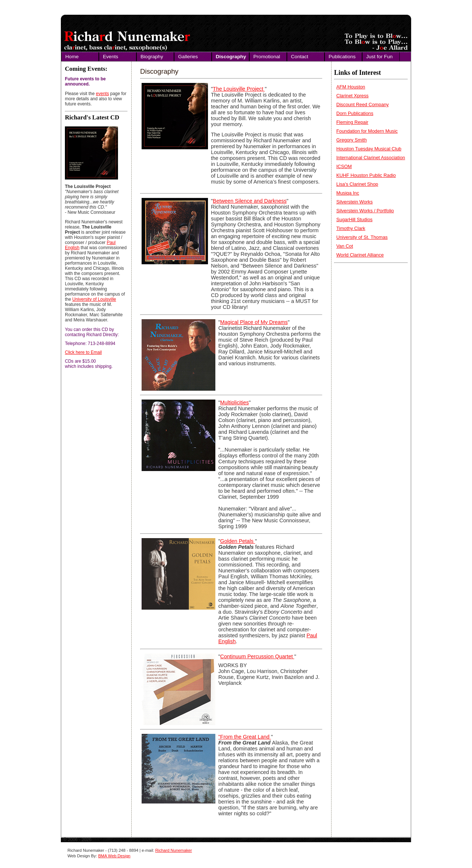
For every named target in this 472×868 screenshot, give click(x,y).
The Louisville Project (239, 89)
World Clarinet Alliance (360, 255)
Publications (342, 57)
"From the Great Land (245, 737)
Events (111, 57)
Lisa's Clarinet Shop (357, 184)
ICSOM (344, 166)
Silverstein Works (355, 202)
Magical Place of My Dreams (254, 322)
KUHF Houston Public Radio (366, 175)
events (102, 94)
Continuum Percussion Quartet (257, 656)
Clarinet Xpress (352, 96)
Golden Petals (237, 541)
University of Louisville (94, 299)
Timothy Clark (351, 228)
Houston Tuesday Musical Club (369, 149)
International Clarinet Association (371, 158)
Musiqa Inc (348, 193)
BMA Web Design (114, 856)
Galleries (188, 57)
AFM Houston (351, 87)
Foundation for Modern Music (367, 131)
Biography (152, 57)
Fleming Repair (352, 122)
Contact (300, 57)
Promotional (267, 57)
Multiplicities (235, 402)
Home (72, 57)
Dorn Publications (355, 113)
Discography (231, 57)
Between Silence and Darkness (250, 201)
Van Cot (345, 246)
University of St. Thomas (362, 237)
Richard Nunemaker (174, 850)
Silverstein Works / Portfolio (365, 211)
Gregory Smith (352, 140)
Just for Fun (379, 57)
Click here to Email (83, 352)
